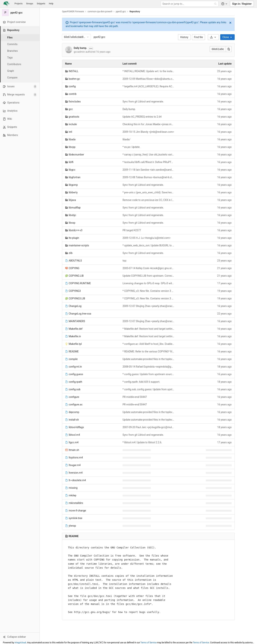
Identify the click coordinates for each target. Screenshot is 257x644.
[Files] (20, 38)
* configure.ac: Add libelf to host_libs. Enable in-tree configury (148, 344)
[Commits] (20, 44)
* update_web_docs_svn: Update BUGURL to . (148, 245)
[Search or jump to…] (190, 4)
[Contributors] (20, 64)
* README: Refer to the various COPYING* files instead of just (148, 351)
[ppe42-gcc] (20, 13)
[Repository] (20, 30)
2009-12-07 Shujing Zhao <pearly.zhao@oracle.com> (148, 306)
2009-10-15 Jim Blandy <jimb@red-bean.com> (148, 132)
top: (125, 261)
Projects (19, 4)
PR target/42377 (132, 230)
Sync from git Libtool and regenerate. (143, 102)
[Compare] (20, 78)
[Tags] (20, 58)
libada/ (127, 139)
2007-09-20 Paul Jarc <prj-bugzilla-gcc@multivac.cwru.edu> (148, 427)
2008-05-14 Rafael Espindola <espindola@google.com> (148, 367)
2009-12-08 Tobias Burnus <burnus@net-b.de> (148, 177)
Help (51, 4)
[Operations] (20, 103)
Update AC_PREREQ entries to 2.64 (142, 117)
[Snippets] (20, 127)
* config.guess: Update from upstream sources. (148, 374)
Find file (199, 37)
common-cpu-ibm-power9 (100, 12)
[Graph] (20, 71)
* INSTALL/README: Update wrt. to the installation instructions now (148, 71)
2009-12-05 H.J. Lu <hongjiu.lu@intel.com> (147, 238)
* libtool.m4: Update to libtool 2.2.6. (142, 442)
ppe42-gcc (99, 37)
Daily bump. (80, 48)
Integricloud (20, 643)
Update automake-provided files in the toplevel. (148, 359)
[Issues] (20, 86)
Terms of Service (149, 643)
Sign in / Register (242, 4)
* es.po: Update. (131, 147)
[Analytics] (20, 111)
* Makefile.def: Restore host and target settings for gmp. (148, 329)
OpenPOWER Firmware (73, 12)
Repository (135, 12)
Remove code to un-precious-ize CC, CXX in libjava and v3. (148, 200)
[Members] (20, 135)
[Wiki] (20, 119)
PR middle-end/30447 (135, 397)
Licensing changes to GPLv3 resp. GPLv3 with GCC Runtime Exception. (148, 283)
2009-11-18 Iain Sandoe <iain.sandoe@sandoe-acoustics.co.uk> (148, 170)
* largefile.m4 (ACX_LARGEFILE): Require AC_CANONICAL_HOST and (148, 86)
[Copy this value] (229, 49)
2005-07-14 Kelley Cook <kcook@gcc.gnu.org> (148, 268)
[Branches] (20, 51)
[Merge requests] (20, 95)
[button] (20, 637)
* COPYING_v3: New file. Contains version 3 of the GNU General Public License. (148, 291)
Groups (30, 4)
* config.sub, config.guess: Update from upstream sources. (148, 389)
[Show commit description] (91, 49)
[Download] (213, 37)
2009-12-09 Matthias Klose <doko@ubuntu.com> (148, 79)
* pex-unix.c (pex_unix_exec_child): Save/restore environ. (148, 192)
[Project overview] (20, 22)
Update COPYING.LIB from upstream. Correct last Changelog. (148, 276)
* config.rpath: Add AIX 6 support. (141, 382)
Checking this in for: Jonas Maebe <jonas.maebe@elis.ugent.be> (148, 124)
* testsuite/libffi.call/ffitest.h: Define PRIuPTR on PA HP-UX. (148, 162)
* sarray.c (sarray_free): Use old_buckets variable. (148, 155)
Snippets (41, 4)
